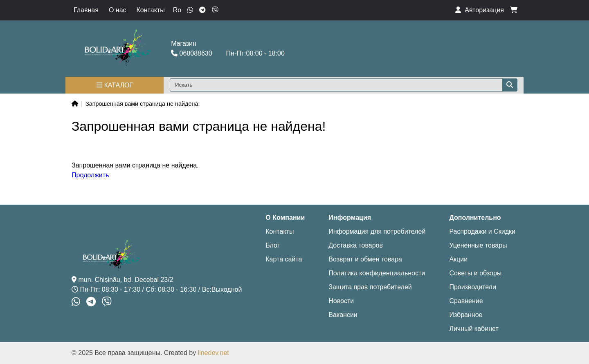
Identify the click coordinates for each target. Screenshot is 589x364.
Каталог (115, 85)
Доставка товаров (356, 245)
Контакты (151, 10)
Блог (273, 245)
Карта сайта (284, 259)
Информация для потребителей (377, 231)
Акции (458, 259)
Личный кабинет (474, 329)
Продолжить (90, 175)
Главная (86, 10)
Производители (473, 287)
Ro (177, 10)
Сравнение (466, 301)
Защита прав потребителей (370, 287)
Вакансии (343, 315)
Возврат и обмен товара (365, 259)
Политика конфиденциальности (377, 273)
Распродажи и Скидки (482, 231)
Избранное (466, 315)
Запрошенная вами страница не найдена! (143, 104)
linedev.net (214, 353)
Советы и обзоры (475, 273)
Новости (341, 301)
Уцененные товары (478, 245)
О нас (118, 10)
